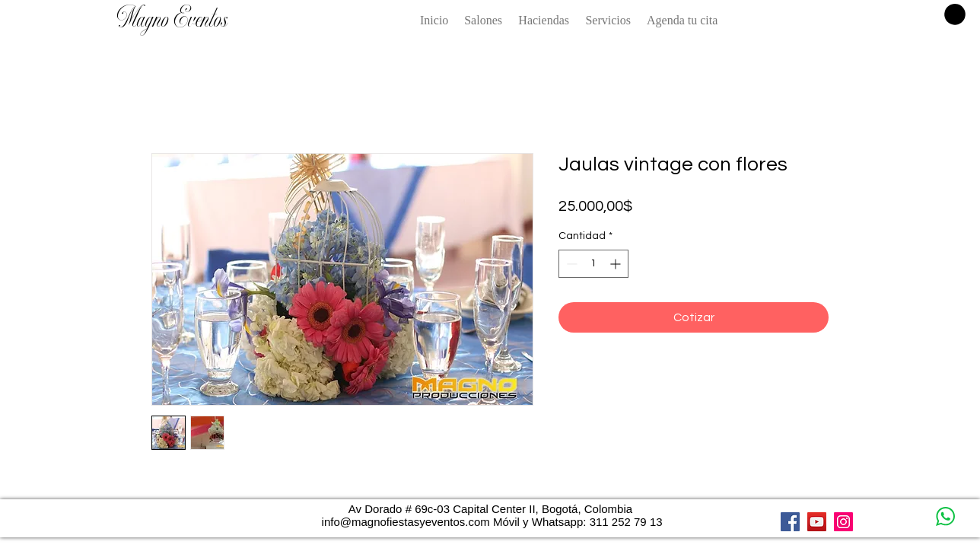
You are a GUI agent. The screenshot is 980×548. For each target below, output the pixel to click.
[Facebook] (790, 522)
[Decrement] (570, 264)
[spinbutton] (593, 264)
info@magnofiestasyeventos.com (406, 522)
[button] (955, 14)
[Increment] (617, 264)
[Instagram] (843, 522)
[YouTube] (817, 522)
